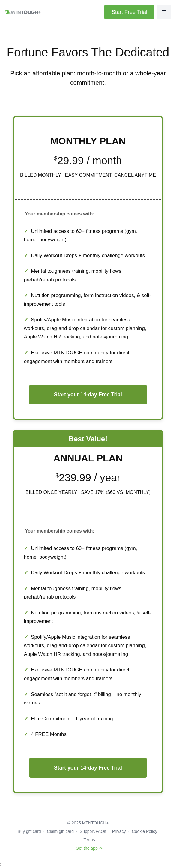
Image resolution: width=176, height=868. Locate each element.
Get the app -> (89, 848)
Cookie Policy (144, 831)
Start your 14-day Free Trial (88, 395)
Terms (89, 840)
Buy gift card (29, 831)
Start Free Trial (129, 12)
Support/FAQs (93, 831)
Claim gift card (60, 831)
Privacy (119, 831)
